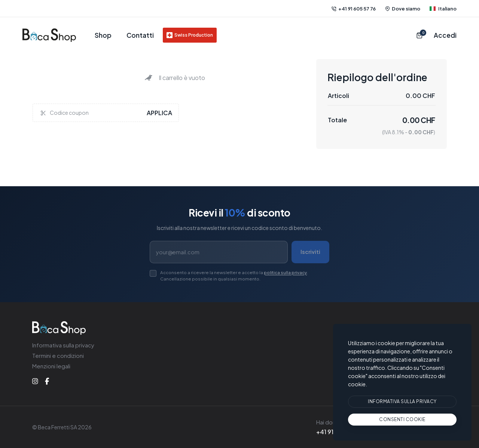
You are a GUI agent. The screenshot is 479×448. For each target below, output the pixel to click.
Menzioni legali (51, 366)
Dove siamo (404, 8)
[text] (402, 420)
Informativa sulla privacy (62, 345)
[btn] (402, 402)
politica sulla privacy (271, 272)
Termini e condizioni (57, 355)
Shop (103, 35)
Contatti (138, 35)
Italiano (443, 8)
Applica (159, 113)
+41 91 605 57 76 (355, 8)
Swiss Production (185, 35)
